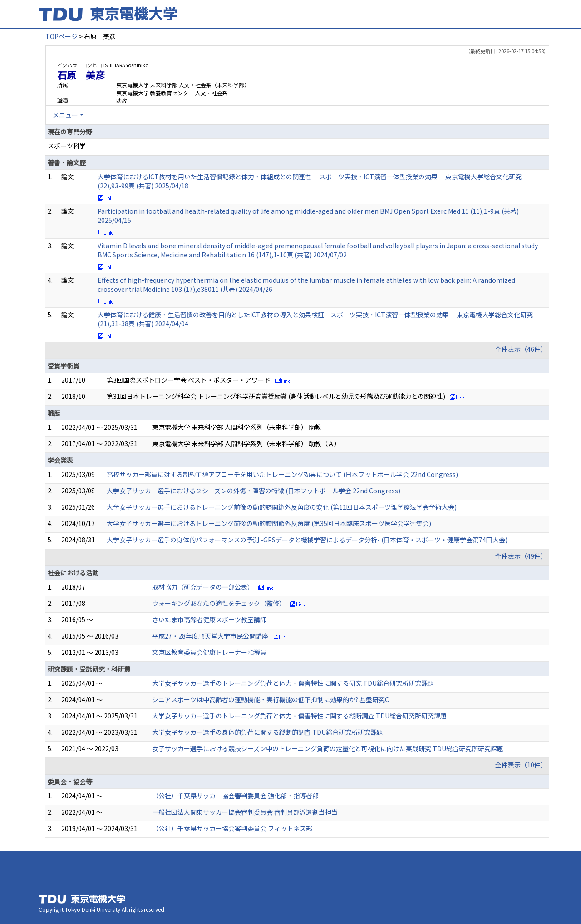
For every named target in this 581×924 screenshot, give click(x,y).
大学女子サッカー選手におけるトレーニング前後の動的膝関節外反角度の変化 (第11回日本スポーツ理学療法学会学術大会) (282, 507)
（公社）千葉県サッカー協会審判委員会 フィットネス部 (232, 828)
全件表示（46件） (521, 349)
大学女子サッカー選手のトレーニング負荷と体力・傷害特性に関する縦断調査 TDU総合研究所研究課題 (299, 716)
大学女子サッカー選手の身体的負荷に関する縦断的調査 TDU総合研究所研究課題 (268, 732)
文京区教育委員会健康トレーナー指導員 (209, 652)
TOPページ (62, 36)
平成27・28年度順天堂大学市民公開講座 (210, 636)
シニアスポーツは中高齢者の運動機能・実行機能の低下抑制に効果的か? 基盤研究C (271, 699)
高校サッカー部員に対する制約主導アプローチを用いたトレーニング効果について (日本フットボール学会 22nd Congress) (282, 474)
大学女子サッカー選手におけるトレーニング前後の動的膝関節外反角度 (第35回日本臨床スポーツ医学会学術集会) (269, 523)
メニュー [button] (65, 115)
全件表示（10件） (521, 765)
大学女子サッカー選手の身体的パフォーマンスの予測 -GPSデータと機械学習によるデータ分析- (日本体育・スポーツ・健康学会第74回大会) (307, 540)
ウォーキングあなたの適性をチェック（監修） (219, 603)
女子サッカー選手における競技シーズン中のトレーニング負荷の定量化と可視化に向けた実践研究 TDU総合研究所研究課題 (328, 748)
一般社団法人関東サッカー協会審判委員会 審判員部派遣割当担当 (245, 812)
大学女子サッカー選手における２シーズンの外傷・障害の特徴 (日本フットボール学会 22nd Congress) (254, 491)
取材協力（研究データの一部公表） (203, 587)
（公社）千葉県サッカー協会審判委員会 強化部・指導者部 (235, 796)
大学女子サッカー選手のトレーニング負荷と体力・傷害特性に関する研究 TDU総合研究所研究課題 (293, 683)
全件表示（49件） (521, 556)
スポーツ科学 (67, 146)
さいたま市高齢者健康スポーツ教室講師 (209, 619)
